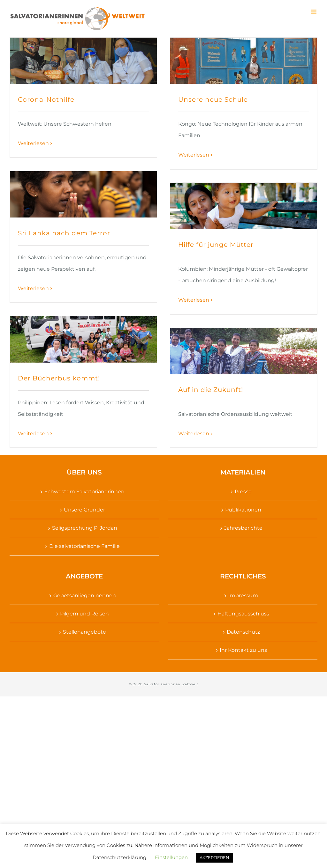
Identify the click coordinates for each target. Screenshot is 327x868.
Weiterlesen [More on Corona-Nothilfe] (33, 143)
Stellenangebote (84, 632)
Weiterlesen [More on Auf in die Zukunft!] (194, 434)
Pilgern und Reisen (84, 614)
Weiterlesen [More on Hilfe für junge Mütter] (194, 300)
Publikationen (243, 510)
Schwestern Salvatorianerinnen (84, 492)
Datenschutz (243, 632)
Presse (243, 492)
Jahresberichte (243, 528)
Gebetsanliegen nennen (85, 596)
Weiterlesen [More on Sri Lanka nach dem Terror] (33, 288)
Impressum (243, 596)
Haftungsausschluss (243, 614)
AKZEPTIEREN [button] (214, 857)
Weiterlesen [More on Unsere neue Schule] (194, 155)
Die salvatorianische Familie (84, 546)
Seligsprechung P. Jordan (85, 528)
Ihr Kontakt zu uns (243, 650)
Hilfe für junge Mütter (216, 245)
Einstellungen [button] (171, 857)
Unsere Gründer (84, 510)
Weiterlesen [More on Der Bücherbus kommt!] (33, 434)
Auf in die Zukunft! (211, 390)
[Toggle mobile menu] (314, 12)
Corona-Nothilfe (46, 99)
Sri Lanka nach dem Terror (64, 233)
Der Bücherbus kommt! (59, 378)
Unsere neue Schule (213, 99)
